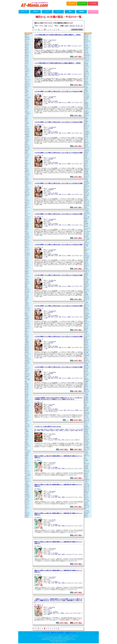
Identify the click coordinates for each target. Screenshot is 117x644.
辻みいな (27, 312)
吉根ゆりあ (87, 506)
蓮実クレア (87, 354)
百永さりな (87, 470)
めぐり (86, 462)
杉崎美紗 (27, 273)
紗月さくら (27, 218)
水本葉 (26, 441)
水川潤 (86, 425)
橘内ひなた (87, 289)
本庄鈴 (86, 404)
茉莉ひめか (27, 420)
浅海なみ (27, 60)
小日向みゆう (87, 214)
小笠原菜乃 (27, 136)
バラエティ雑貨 (96, 633)
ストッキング (75, 46)
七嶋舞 (86, 333)
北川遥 (26, 162)
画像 (46, 26)
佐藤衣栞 (27, 223)
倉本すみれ (87, 189)
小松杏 (86, 215)
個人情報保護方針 (61, 632)
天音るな (27, 81)
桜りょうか (27, 214)
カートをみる (93, 3)
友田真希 (86, 315)
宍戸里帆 (86, 246)
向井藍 (86, 459)
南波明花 (27, 346)
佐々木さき (87, 235)
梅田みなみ (27, 131)
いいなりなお (28, 97)
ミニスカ (56, 102)
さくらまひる (87, 228)
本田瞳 (86, 406)
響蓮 (26, 381)
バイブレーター (33, 633)
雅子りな (86, 144)
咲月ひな (27, 222)
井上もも (27, 122)
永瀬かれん (27, 322)
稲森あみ (27, 118)
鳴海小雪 (27, 344)
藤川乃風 (27, 388)
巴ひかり (86, 312)
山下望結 (27, 489)
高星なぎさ (27, 289)
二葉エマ (86, 393)
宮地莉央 (27, 456)
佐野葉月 (27, 228)
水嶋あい (43, 430)
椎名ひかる (52, 429)
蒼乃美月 (27, 46)
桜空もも (86, 230)
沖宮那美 (86, 118)
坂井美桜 (27, 196)
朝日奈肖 (27, 57)
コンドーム (63, 633)
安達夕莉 (86, 63)
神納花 (76, 430)
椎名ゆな (86, 244)
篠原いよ (27, 243)
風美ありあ (27, 147)
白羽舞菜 (27, 262)
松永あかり (27, 417)
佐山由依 (27, 233)
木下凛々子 (87, 176)
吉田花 (67, 429)
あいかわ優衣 (40, 429)
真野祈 (26, 422)
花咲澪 (26, 365)
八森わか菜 (87, 486)
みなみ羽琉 (87, 443)
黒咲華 (86, 197)
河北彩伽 (86, 162)
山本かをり (27, 493)
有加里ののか (87, 55)
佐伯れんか (27, 194)
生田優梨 (27, 101)
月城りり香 (27, 309)
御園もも (27, 443)
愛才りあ (86, 39)
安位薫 (86, 481)
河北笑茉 (27, 157)
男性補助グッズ (68, 633)
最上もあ (27, 467)
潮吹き (60, 468)
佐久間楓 (86, 223)
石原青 (86, 89)
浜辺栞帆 (86, 365)
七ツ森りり (87, 336)
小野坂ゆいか (87, 133)
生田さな (27, 99)
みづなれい (67, 430)
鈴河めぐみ (27, 276)
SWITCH (50, 406)
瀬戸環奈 (86, 278)
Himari (86, 376)
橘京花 (86, 288)
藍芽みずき (87, 34)
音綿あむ (27, 144)
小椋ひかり (27, 139)
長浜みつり (87, 322)
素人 (49, 468)
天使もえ (86, 68)
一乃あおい (87, 96)
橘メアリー (87, 291)
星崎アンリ (46, 429)
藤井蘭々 (86, 386)
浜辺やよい (27, 368)
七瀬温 (26, 339)
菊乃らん (86, 165)
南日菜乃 (86, 444)
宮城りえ (86, 451)
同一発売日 (55, 45)
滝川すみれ (87, 280)
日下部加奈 (87, 183)
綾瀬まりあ (27, 86)
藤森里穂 (86, 389)
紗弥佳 (26, 231)
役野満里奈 (87, 480)
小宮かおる (27, 189)
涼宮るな (27, 281)
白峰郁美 (27, 265)
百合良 (26, 506)
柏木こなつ (87, 147)
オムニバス (51, 440)
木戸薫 (26, 167)
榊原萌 (86, 222)
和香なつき (27, 512)
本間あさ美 (27, 406)
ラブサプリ (74, 633)
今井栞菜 (86, 105)
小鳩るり (27, 184)
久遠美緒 (27, 170)
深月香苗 (27, 444)
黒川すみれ (87, 194)
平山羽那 (27, 385)
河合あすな (87, 159)
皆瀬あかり (87, 438)
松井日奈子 (87, 409)
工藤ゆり (86, 184)
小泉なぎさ (27, 175)
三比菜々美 (27, 452)
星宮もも (27, 399)
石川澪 (86, 86)
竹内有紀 (86, 281)
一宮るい (27, 115)
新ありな (86, 80)
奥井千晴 (27, 138)
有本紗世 (48, 430)
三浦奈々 (27, 423)
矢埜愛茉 (27, 485)
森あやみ (86, 473)
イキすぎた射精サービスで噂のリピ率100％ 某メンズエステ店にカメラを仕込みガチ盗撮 (58, 91)
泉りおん (86, 93)
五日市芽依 (87, 97)
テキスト (51, 26)
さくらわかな (87, 231)
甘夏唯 (26, 75)
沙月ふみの (87, 238)
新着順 (67, 26)
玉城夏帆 (86, 294)
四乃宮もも (27, 244)
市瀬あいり (27, 112)
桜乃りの (86, 225)
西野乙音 (27, 349)
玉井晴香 (27, 297)
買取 (75, 632)
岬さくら (86, 423)
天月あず (86, 70)
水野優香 (86, 427)
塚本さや (27, 306)
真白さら (27, 414)
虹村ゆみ (86, 344)
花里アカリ (27, 367)
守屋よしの (27, 480)
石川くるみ (27, 105)
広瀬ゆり (86, 383)
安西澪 (26, 93)
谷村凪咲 (27, 296)
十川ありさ (27, 317)
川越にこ (86, 164)
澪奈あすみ (27, 427)
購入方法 (44, 632)
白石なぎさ (87, 255)
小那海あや (87, 131)
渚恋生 (26, 330)
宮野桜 (26, 457)
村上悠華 (86, 460)
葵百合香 (86, 46)
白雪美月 (27, 268)
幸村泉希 (27, 499)
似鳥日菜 (86, 347)
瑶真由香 (27, 376)
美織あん (27, 430)
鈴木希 (26, 278)
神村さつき (27, 154)
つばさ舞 (86, 302)
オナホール (21, 633)
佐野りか (27, 230)
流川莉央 (86, 514)
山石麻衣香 (27, 486)
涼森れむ (86, 273)
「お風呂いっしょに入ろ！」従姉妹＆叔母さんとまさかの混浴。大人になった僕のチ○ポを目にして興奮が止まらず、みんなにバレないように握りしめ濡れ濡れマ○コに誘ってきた (58, 601)
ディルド (42, 633)
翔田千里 (86, 254)
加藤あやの (87, 151)
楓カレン (86, 139)
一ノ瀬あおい (28, 114)
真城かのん (27, 410)
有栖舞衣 (86, 83)
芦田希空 (27, 62)
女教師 (56, 46)
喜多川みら (27, 164)
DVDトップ (24, 11)
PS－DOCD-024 (53, 97)
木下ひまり (87, 175)
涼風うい (27, 275)
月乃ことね (27, 310)
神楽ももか (87, 143)
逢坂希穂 (27, 134)
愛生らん (27, 41)
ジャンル (58, 11)
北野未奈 (86, 172)
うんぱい (86, 110)
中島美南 (27, 320)
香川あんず (27, 146)
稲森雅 (26, 120)
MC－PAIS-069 (53, 463)
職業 (49, 46)
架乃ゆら (86, 154)
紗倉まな (86, 226)
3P (79, 440)
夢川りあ (27, 502)
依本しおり (87, 507)
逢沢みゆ (86, 38)
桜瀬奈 (39, 430)
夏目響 (86, 330)
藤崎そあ (27, 389)
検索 (70, 11)
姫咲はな (86, 378)
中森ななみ (27, 326)
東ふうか (27, 65)
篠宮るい (27, 246)
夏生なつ (27, 333)
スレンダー (67, 440)
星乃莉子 (86, 401)
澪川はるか (27, 425)
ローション (64, 102)
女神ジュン (27, 465)
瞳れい (57, 430)
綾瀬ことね (27, 84)
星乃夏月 (86, 399)
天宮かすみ (27, 83)
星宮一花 (86, 402)
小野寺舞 (86, 134)
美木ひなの (87, 420)
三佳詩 (26, 460)
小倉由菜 (86, 122)
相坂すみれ (27, 34)
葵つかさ (86, 44)
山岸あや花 (87, 485)
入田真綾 (86, 107)
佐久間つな (27, 201)
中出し (65, 46)
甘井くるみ (27, 70)
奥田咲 (86, 120)
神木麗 (86, 157)
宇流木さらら (87, 109)
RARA (26, 510)
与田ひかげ (27, 507)
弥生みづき (87, 488)
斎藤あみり (87, 218)
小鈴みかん (87, 209)
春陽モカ (86, 372)
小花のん (86, 138)
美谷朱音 (86, 431)
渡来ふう (86, 517)
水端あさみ (87, 428)
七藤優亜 (27, 341)
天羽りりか (87, 67)
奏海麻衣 (27, 151)
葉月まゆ (86, 359)
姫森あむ (27, 383)
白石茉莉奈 (87, 257)
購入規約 (48, 632)
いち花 (26, 110)
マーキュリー (51, 464)
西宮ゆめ (86, 343)
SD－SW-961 (52, 404)
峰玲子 (26, 449)
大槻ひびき (87, 115)
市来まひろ (87, 94)
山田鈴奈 (27, 491)
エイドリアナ (72, 429)
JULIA (86, 252)
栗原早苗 (27, 172)
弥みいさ (27, 78)
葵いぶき (86, 43)
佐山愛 (86, 241)
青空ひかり (87, 47)
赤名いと (86, 51)
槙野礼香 (27, 407)
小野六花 (86, 136)
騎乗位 (69, 46)
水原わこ (27, 438)
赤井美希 (86, 49)
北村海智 (86, 173)
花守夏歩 (86, 364)
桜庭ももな (27, 207)
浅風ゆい (27, 51)
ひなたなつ (87, 373)
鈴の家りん (87, 270)
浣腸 (76, 440)
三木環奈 (27, 235)
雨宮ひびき (87, 73)
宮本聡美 (27, 459)
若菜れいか (27, 514)
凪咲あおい (27, 328)
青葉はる (27, 47)
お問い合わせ (72, 3)
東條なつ (86, 307)
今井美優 (27, 123)
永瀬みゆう (27, 323)
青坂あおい (27, 44)
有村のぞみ (87, 84)
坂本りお (27, 199)
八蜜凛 (86, 357)
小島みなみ (87, 205)
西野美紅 (27, 351)
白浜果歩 (27, 264)
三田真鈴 (86, 433)
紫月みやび (27, 238)
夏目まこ (27, 335)
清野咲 (26, 285)
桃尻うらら (27, 473)
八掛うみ (86, 483)
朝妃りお (27, 59)
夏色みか (27, 331)
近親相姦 (50, 613)
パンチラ (61, 410)
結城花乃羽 (27, 496)
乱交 (53, 47)
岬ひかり (27, 433)
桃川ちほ (27, 470)
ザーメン (55, 411)
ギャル (53, 468)
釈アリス (27, 251)
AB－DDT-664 (52, 434)
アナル (56, 440)
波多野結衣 (87, 356)
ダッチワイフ (27, 633)
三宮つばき (87, 243)
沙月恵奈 (86, 236)
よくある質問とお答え (69, 632)
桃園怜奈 (86, 467)
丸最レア (86, 415)
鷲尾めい (86, 515)
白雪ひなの (27, 267)
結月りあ (86, 496)
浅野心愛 (27, 55)
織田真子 (86, 128)
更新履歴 (82, 11)
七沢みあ (86, 331)
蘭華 (85, 509)
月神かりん (27, 307)
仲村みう (86, 323)
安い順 (78, 26)
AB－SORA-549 (53, 40)
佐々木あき (87, 233)
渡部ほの (27, 517)
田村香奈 (27, 299)
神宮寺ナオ (87, 265)
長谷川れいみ (28, 359)
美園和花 (86, 430)
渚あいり (86, 326)
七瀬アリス (87, 335)
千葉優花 (27, 304)
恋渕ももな (87, 201)
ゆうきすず (27, 498)
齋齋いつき (27, 193)
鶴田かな (39, 94)
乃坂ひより (87, 351)
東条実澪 (27, 315)
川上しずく (27, 155)
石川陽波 (27, 107)
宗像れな (27, 464)
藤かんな (86, 388)
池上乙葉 (27, 102)
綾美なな (27, 88)
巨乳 (59, 46)
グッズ (93, 11)
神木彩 (86, 155)
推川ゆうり (87, 126)
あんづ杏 (27, 94)
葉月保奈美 (27, 362)
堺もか (26, 197)
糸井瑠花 (86, 102)
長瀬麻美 (86, 318)
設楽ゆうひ (87, 249)
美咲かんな (87, 422)
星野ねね (27, 396)
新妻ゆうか (27, 347)
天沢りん (27, 73)
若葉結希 (27, 515)
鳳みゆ (86, 117)
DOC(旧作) (51, 98)
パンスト (90, 633)
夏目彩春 (86, 328)
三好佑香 (27, 462)
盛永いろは (27, 325)
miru (85, 457)
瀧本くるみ (27, 291)
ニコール (78, 429)
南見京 (26, 447)
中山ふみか (87, 325)
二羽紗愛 (86, 394)
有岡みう (86, 81)
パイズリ (49, 47)
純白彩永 (27, 412)
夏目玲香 (27, 336)
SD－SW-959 (52, 607)
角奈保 (86, 276)
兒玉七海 (86, 210)
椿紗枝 (26, 314)
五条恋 (86, 207)
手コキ (45, 47)
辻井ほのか (87, 299)
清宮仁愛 (86, 181)
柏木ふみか (27, 149)
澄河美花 (86, 275)
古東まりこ (27, 181)
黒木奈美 (86, 196)
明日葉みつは (87, 41)
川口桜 (26, 159)
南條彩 (86, 338)
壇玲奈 (26, 301)
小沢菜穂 (27, 141)
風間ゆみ (86, 146)
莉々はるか (87, 510)
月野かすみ (87, 297)
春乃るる (86, 370)
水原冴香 (27, 436)
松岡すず (27, 415)
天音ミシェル (28, 80)
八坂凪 (26, 483)
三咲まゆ (27, 435)
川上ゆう (86, 160)
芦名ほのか (87, 60)
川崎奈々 (27, 160)
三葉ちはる (87, 435)
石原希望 (86, 91)
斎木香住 (27, 191)
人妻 (49, 410)
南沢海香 (86, 441)
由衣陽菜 (27, 494)
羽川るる (27, 126)
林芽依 (26, 372)
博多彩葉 (27, 357)
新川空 (26, 89)
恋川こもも (27, 173)
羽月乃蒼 (86, 368)
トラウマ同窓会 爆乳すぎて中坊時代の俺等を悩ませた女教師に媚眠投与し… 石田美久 (58, 35)
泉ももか (27, 109)
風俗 (52, 46)
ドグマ (50, 435)
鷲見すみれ (27, 283)
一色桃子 (86, 99)
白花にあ (27, 270)
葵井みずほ (27, 39)
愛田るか (27, 36)
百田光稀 (86, 468)
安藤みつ (27, 96)
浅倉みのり (27, 52)
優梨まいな (87, 491)
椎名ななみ (27, 236)
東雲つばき (27, 241)
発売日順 (72, 26)
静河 (85, 247)
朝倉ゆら (27, 54)
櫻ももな (27, 210)
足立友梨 (86, 65)
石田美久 (39, 38)
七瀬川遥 (27, 338)
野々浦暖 (86, 352)
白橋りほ (86, 262)
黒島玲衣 (86, 199)
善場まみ (27, 288)
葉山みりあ (27, 373)
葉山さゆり (87, 367)
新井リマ (86, 76)
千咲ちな (27, 302)
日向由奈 (86, 375)
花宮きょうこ (87, 362)
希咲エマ (53, 430)
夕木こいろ (87, 489)
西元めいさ (87, 346)
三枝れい (86, 220)
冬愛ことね (87, 306)
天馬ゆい (86, 304)
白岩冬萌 (27, 260)
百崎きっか (27, 472)
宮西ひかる (87, 456)
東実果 (26, 67)
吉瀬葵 (26, 165)
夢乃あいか (87, 498)
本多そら (27, 404)
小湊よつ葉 (87, 217)
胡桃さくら (87, 193)
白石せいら (27, 255)
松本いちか (87, 412)
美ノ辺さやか (28, 451)
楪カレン (86, 494)
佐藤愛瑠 (27, 225)
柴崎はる (27, 247)
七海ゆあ (72, 430)
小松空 (26, 186)
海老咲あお (87, 112)
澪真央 (26, 428)
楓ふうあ (86, 141)
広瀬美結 (86, 381)
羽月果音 (27, 360)
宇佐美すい (27, 130)
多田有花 (86, 286)
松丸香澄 (86, 410)
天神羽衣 (27, 72)
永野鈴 (86, 320)
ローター (38, 633)
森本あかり (27, 478)
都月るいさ (87, 310)
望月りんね (27, 446)
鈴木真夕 (86, 268)
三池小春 (86, 417)
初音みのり (87, 360)
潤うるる (27, 252)
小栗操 (86, 123)
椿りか (86, 301)
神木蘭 (26, 152)
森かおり (27, 477)
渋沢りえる (27, 249)
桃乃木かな (87, 472)
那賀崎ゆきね (87, 317)
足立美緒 (27, 68)
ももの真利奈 (28, 475)
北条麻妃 (86, 397)
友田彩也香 (87, 314)
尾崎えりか (87, 125)
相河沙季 (86, 36)
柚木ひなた (27, 501)
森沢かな (86, 475)
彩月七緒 (27, 220)
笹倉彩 (26, 215)
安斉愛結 (27, 91)
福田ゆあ (27, 386)
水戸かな (86, 436)
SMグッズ (53, 633)
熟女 (52, 410)
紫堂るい (27, 239)
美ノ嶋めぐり (87, 447)
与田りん (27, 509)
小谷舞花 (27, 180)
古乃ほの (86, 396)
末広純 (86, 267)
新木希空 (86, 78)
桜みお (26, 209)
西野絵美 (86, 341)
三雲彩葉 (27, 431)
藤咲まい (27, 391)
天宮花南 (86, 72)
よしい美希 (87, 501)
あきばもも (87, 57)
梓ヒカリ (86, 62)
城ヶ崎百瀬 (27, 254)
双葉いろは (87, 391)
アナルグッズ (47, 633)
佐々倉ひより (28, 217)
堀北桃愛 (27, 401)
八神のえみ (27, 481)
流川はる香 (87, 512)
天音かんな (27, 76)
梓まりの (27, 63)
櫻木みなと (27, 204)
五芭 (85, 101)
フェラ (80, 46)
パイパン (73, 440)
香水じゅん (87, 149)
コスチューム (80, 633)
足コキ (79, 613)
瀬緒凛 (26, 286)
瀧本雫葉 (27, 293)
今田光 (26, 125)
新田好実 (27, 352)
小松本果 (27, 188)
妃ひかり (86, 167)
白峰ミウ (86, 264)
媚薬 (62, 46)
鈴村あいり (87, 272)
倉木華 (86, 188)
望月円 (26, 468)
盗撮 (60, 102)
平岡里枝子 (87, 380)
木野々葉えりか (28, 183)
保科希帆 (27, 394)
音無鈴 (26, 143)
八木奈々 (86, 478)
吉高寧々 (86, 502)
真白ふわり (87, 407)
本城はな (27, 402)
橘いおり (27, 294)
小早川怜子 (87, 212)
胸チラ (65, 410)
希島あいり (87, 168)
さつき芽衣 (87, 239)
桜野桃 (26, 205)
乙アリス (86, 130)
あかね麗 (86, 52)
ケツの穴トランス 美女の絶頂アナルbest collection (48, 427)
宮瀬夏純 (27, 454)
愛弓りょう (87, 75)
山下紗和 (27, 488)
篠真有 (86, 251)
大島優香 (86, 114)
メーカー (47, 11)
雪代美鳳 (86, 493)
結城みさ (62, 429)
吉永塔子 (86, 504)
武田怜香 (86, 283)
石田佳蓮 (86, 88)
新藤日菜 (27, 272)
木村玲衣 (86, 180)
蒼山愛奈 (27, 49)
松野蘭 (26, 418)
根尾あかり (87, 349)
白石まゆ (27, 259)
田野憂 (86, 293)
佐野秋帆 (27, 226)
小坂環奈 (27, 178)
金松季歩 (86, 152)
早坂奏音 (27, 370)
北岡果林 (86, 170)
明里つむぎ (87, 54)
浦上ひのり (27, 133)
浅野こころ (87, 59)
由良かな (86, 499)
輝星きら (27, 168)
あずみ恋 (58, 429)
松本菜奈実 (87, 414)
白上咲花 (86, 259)
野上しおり (27, 354)
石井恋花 (27, 104)
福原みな (86, 385)
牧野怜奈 (27, 409)
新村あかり (87, 339)
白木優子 (86, 260)
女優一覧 (35, 11)
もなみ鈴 (86, 465)
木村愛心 (86, 178)
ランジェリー (85, 633)
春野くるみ (27, 375)
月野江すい (87, 296)
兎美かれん (27, 128)
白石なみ (27, 257)
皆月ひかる (87, 439)
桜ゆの (26, 212)
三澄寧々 (27, 439)
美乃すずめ (87, 449)
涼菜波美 (27, 280)
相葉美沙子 (27, 38)
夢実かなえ (27, 504)
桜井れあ (27, 202)
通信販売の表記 (54, 632)
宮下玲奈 (86, 452)
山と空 (50, 41)
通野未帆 (86, 309)
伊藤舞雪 (86, 104)
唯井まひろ (87, 285)
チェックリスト (82, 3)
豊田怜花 (27, 318)
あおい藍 (27, 43)
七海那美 (27, 343)
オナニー (57, 47)
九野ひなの (87, 186)
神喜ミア (27, 176)
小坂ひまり (87, 204)
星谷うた (27, 393)
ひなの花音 (27, 380)
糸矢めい (27, 117)
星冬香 (26, 397)
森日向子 (86, 477)
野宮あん (27, 356)
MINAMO (86, 446)
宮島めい (86, 454)
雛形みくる (27, 378)
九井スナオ (87, 202)
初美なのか (27, 364)
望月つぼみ (87, 464)
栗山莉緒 (86, 191)
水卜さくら (87, 418)
